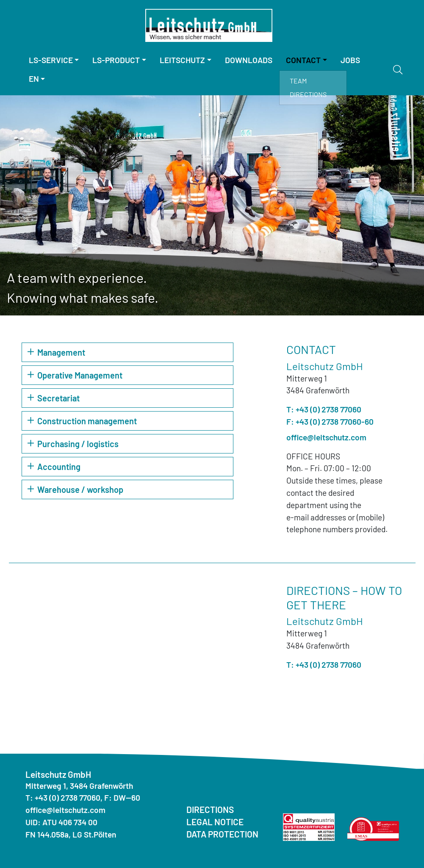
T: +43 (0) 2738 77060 (324, 409)
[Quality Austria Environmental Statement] (373, 828)
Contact (303, 60)
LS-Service (51, 60)
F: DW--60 (122, 798)
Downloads (249, 60)
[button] (127, 352)
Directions (308, 94)
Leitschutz (182, 60)
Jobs (350, 60)
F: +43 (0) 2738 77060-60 (330, 422)
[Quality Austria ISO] (309, 826)
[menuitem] (54, 60)
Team (298, 81)
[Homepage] (209, 25)
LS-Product (116, 60)
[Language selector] (37, 79)
